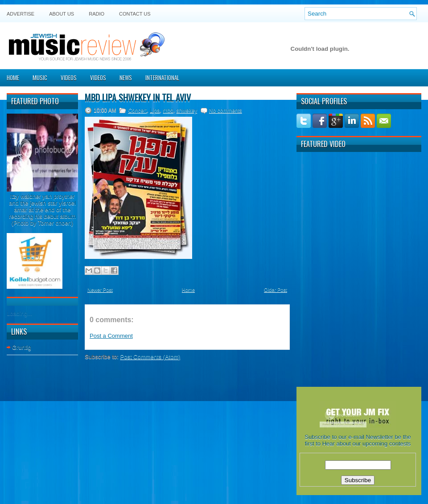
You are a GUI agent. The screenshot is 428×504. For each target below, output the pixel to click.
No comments (226, 111)
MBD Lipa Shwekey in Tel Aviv (138, 98)
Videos (69, 78)
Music (40, 78)
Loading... (19, 313)
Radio (97, 14)
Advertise (21, 14)
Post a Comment (111, 336)
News (126, 78)
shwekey (187, 111)
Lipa (155, 111)
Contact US (135, 14)
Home (13, 78)
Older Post (276, 290)
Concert (137, 111)
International (162, 78)
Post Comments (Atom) (150, 357)
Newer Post (100, 290)
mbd (168, 111)
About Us (62, 14)
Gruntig (22, 347)
